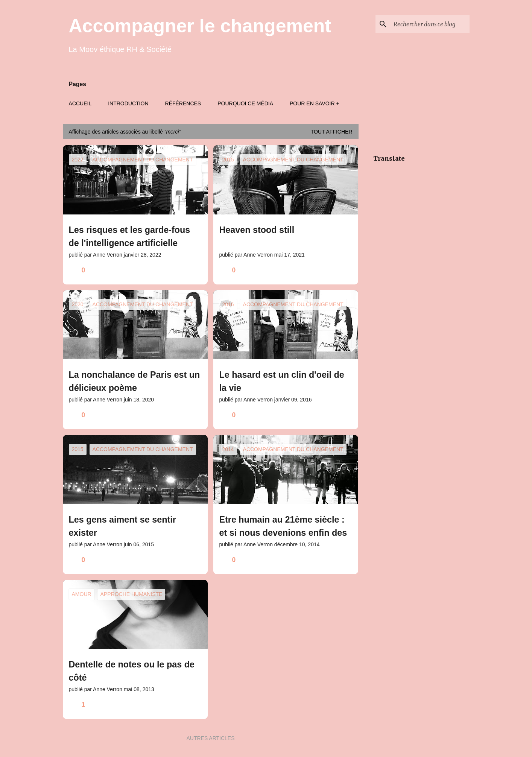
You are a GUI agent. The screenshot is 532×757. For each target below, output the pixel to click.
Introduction (128, 103)
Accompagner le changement (200, 26)
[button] (197, 270)
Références (183, 103)
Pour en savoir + (315, 103)
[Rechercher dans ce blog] (430, 24)
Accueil (80, 103)
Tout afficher (332, 132)
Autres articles (210, 738)
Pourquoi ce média (245, 103)
